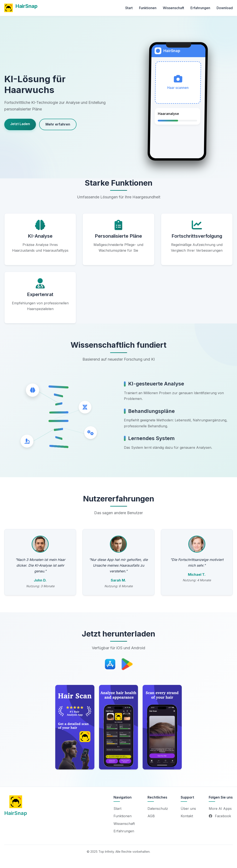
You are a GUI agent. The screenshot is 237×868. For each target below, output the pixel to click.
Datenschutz (158, 809)
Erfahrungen (200, 8)
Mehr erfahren (58, 124)
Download (225, 8)
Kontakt (187, 816)
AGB (151, 816)
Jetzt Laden (20, 124)
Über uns (188, 809)
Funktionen (148, 8)
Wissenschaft (173, 8)
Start (129, 8)
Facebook (220, 816)
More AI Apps (220, 809)
